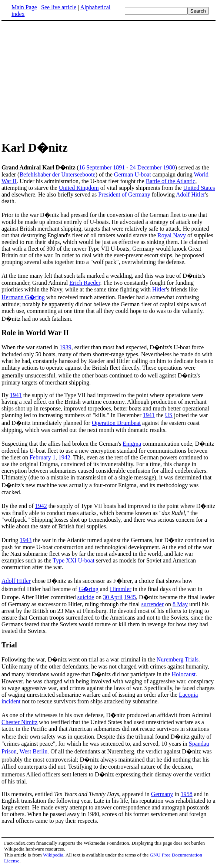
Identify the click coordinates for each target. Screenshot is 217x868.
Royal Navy (172, 235)
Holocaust (183, 674)
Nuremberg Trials (178, 659)
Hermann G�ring (23, 297)
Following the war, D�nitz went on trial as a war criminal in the (79, 659)
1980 (169, 167)
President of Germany (124, 194)
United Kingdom (79, 188)
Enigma (132, 444)
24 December (146, 167)
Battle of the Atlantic (171, 181)
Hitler (159, 289)
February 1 (43, 457)
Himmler (121, 589)
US (168, 415)
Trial (9, 645)
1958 (187, 794)
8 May (180, 604)
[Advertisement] (108, 79)
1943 (26, 540)
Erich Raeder (85, 283)
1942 (64, 457)
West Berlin (34, 751)
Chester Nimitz (19, 722)
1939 (66, 347)
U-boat (143, 174)
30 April (113, 597)
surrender (152, 604)
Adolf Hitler (191, 194)
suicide (86, 597)
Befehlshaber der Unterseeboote (57, 174)
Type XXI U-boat (74, 560)
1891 (119, 167)
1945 (130, 597)
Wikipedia (53, 855)
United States (199, 188)
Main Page (24, 7)
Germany (162, 794)
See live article (59, 7)
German (124, 174)
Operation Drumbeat (116, 423)
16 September (95, 167)
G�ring (88, 589)
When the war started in (31, 347)
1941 (16, 395)
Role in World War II (35, 333)
